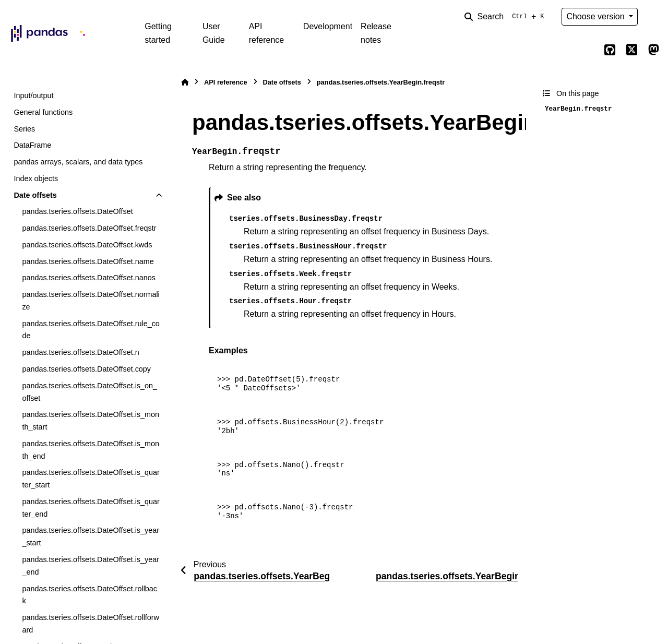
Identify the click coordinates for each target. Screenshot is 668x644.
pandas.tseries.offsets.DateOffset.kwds (87, 245)
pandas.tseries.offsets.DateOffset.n (80, 352)
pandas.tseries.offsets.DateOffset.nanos (88, 278)
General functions (43, 112)
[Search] (506, 17)
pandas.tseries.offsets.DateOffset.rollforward (91, 624)
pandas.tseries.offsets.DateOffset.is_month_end (91, 450)
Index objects (36, 178)
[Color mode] (653, 17)
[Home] (185, 82)
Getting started (158, 33)
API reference (267, 33)
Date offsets (35, 195)
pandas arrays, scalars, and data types (78, 162)
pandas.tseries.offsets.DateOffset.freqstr (89, 228)
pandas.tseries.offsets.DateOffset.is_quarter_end (91, 508)
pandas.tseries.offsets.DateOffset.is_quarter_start (91, 479)
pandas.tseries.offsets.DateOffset (77, 211)
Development (328, 26)
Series (24, 129)
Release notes (376, 33)
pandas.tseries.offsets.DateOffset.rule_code (91, 330)
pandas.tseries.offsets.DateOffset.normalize (91, 301)
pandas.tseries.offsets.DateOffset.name (88, 261)
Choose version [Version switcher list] (597, 16)
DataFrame (32, 145)
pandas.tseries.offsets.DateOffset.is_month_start (91, 421)
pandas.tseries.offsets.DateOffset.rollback (90, 595)
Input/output (33, 96)
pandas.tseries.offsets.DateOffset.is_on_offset (90, 392)
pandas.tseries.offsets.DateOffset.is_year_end (91, 566)
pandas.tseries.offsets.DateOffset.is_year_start (91, 536)
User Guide (214, 33)
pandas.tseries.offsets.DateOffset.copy (86, 369)
